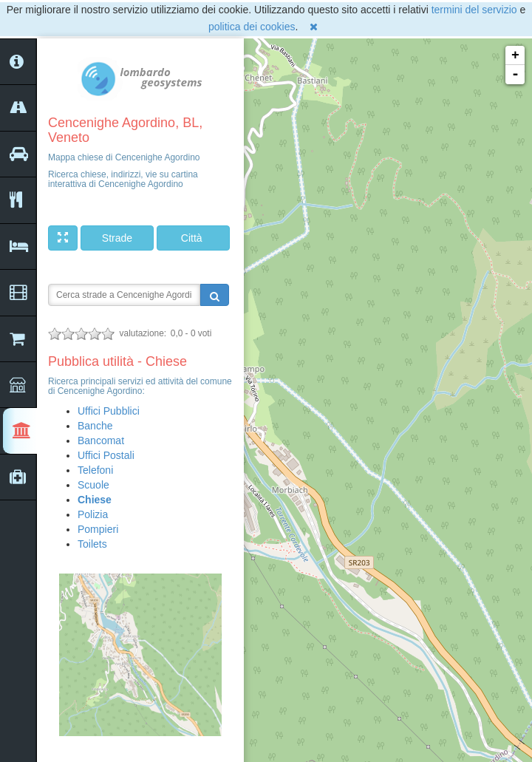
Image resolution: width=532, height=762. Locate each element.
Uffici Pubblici (109, 411)
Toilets (92, 544)
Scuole (93, 485)
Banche (95, 426)
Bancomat (101, 440)
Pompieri (98, 529)
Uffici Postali (106, 455)
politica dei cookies (252, 27)
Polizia (93, 514)
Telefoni (95, 470)
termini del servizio (474, 10)
